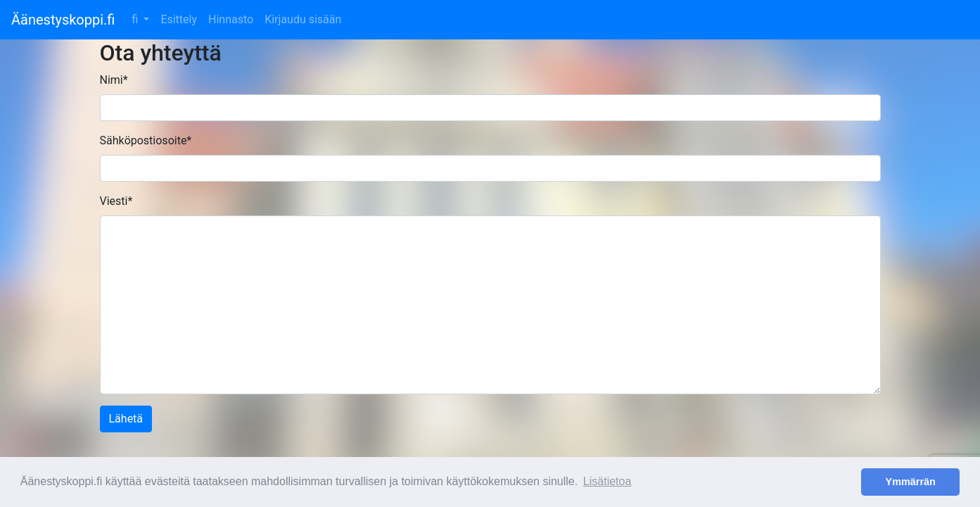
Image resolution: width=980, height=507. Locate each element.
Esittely (179, 19)
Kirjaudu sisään (303, 19)
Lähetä (126, 419)
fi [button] (136, 19)
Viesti (116, 201)
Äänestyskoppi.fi (63, 20)
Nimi (114, 80)
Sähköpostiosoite (146, 140)
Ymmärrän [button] (911, 482)
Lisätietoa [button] (607, 481)
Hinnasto (231, 19)
